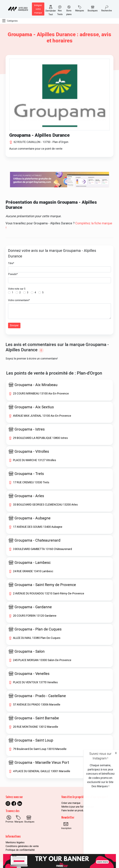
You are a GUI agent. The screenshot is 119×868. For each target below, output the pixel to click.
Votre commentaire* (19, 300)
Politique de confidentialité (20, 850)
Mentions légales (15, 842)
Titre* (11, 263)
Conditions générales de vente (22, 846)
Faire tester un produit (73, 810)
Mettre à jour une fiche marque (78, 807)
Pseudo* (13, 274)
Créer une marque (71, 803)
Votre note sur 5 (17, 289)
